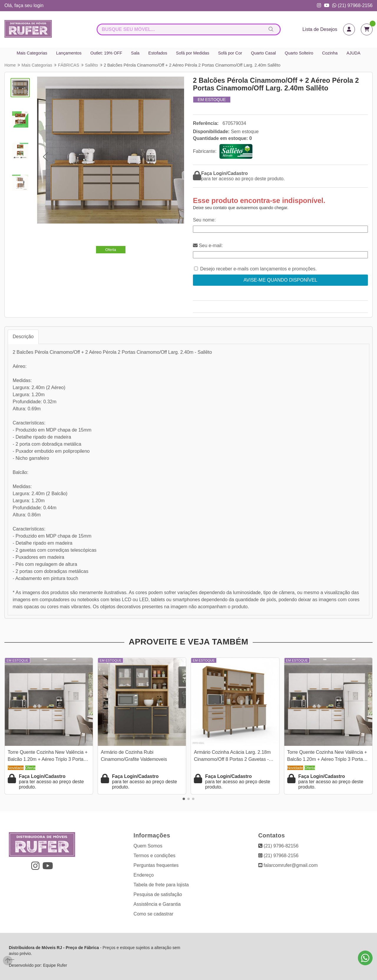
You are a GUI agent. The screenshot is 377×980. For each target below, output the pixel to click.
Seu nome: (204, 220)
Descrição (23, 337)
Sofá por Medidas (193, 53)
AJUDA (353, 53)
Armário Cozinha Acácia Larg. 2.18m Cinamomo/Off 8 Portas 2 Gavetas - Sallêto (233, 757)
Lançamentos (69, 53)
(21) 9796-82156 (278, 846)
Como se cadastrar (153, 914)
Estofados (158, 53)
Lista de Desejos (320, 29)
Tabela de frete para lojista (161, 885)
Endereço (144, 875)
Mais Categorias (32, 53)
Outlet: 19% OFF (106, 53)
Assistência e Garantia (157, 904)
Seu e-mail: (208, 246)
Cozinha (330, 53)
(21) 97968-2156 (352, 5)
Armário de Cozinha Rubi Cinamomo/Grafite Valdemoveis (134, 756)
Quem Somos (148, 846)
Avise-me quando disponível (280, 280)
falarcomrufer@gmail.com (288, 865)
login (39, 5)
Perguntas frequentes (156, 865)
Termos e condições (154, 856)
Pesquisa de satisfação (158, 894)
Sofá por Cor (230, 53)
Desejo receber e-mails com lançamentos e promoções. (258, 269)
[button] (45, 157)
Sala (135, 53)
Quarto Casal (263, 53)
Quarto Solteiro (299, 53)
